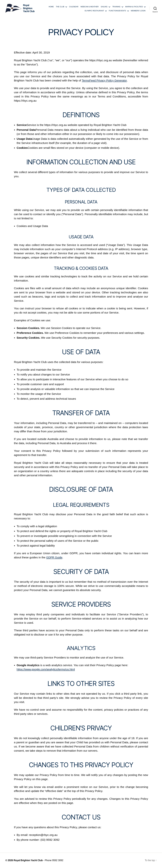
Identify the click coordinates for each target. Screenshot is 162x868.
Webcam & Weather (90, 7)
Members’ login (138, 11)
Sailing (104, 7)
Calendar (74, 7)
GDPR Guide (55, 557)
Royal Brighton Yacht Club (28, 860)
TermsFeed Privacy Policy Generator (105, 80)
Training (116, 7)
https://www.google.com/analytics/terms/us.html (46, 669)
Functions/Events (117, 11)
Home (51, 7)
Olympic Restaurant (94, 11)
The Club (60, 7)
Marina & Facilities (134, 7)
